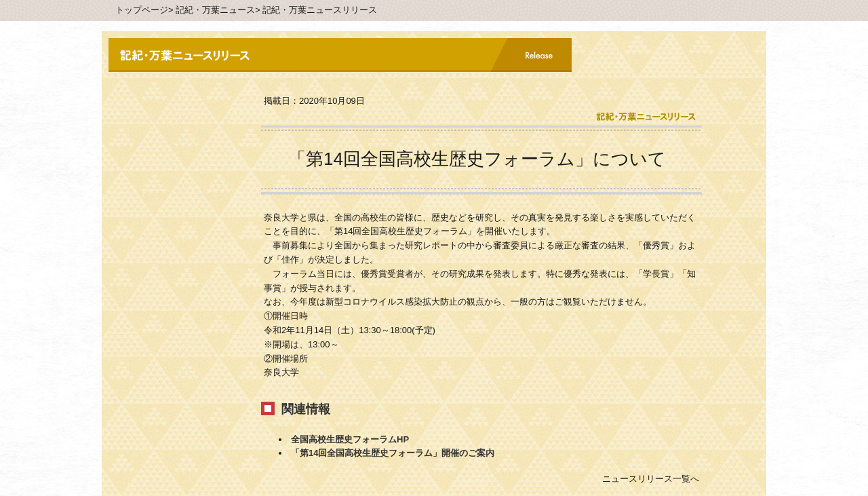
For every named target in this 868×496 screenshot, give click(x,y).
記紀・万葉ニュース (215, 10)
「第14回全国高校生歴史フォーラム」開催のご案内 (393, 453)
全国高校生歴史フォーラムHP (350, 439)
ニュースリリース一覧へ (651, 479)
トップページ (142, 10)
